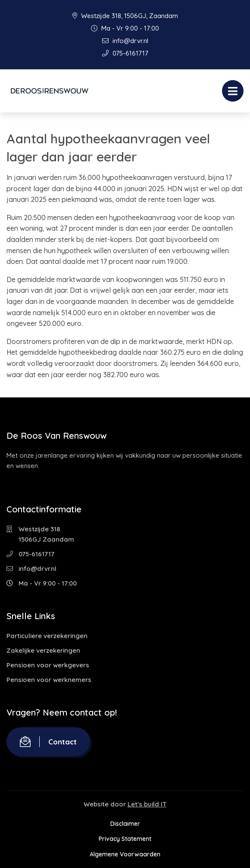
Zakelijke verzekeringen (43, 650)
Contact (48, 742)
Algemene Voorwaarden (125, 854)
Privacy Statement (125, 839)
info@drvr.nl (125, 41)
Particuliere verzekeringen (47, 636)
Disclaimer (125, 824)
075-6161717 (125, 53)
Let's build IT (147, 804)
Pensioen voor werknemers (49, 680)
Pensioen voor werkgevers (48, 665)
